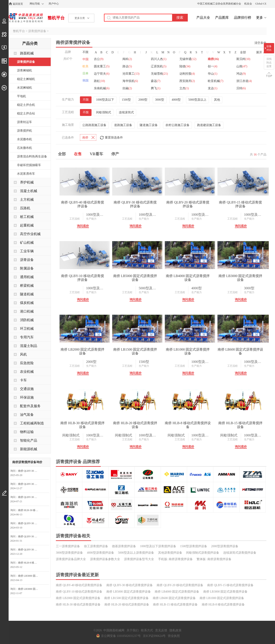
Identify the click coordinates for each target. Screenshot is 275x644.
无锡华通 (188, 59)
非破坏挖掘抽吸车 (29, 165)
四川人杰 (159, 59)
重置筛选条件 (114, 138)
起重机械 (27, 225)
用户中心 (54, 4)
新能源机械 (29, 449)
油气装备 (27, 415)
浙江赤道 (244, 81)
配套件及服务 (30, 406)
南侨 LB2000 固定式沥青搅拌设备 (82, 351)
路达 (127, 66)
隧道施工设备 (149, 125)
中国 (86, 59)
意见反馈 (161, 630)
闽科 (127, 59)
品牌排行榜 (243, 18)
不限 (86, 52)
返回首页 (18, 4)
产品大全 (203, 18)
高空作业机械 (30, 234)
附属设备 (27, 268)
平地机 (21, 96)
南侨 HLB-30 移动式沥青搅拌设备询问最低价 (29, 510)
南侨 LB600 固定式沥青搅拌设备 (240, 351)
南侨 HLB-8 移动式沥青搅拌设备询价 (29, 563)
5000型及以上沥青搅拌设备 (136, 553)
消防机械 (27, 320)
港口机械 (27, 311)
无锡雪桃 (159, 74)
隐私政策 (176, 630)
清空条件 (260, 43)
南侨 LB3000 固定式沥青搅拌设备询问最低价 (29, 576)
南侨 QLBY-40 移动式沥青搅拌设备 (82, 204)
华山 (212, 74)
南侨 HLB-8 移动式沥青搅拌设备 (188, 425)
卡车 (23, 380)
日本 (86, 73)
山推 (242, 66)
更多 (260, 18)
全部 (243, 52)
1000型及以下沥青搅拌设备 (158, 546)
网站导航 (35, 4)
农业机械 (27, 372)
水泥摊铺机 (24, 88)
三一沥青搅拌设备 (68, 546)
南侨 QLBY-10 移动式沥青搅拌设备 (82, 278)
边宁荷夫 (102, 74)
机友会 (248, 4)
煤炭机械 (27, 303)
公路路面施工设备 (94, 125)
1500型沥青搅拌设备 (194, 546)
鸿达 (241, 74)
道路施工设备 (123, 125)
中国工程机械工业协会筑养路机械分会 (219, 4)
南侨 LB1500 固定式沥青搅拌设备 (135, 351)
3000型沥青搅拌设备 (69, 553)
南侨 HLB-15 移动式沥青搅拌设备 (240, 425)
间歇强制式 (104, 112)
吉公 (99, 59)
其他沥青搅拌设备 (170, 553)
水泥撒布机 (24, 139)
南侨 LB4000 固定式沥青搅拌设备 (188, 278)
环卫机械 (27, 329)
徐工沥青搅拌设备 (96, 546)
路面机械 (27, 53)
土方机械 (27, 200)
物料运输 (27, 432)
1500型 (126, 100)
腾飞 (156, 88)
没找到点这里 (269, 63)
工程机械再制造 (32, 423)
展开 (259, 52)
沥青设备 (27, 260)
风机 (23, 354)
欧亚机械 (215, 81)
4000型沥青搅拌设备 (101, 553)
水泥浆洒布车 (26, 174)
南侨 (213, 59)
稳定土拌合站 (26, 113)
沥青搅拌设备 (37, 31)
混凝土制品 (29, 346)
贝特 (241, 88)
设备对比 (269, 48)
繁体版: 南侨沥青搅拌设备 (214, 559)
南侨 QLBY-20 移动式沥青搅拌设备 (188, 204)
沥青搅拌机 (24, 131)
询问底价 (83, 226)
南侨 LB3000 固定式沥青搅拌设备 (240, 278)
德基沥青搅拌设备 (124, 546)
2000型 (143, 100)
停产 (115, 154)
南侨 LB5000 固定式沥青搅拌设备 (135, 278)
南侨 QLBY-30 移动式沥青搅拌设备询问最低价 (29, 471)
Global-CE (261, 4)
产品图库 (222, 18)
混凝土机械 (29, 191)
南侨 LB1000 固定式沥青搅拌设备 (188, 351)
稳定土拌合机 (26, 105)
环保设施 (27, 397)
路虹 (99, 81)
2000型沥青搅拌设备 (225, 546)
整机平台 (56, 18)
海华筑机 (130, 81)
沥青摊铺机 (24, 70)
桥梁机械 (27, 286)
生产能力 (91, 219)
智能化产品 (29, 440)
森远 (156, 81)
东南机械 (102, 88)
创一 (212, 66)
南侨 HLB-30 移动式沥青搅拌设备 (82, 425)
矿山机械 (27, 243)
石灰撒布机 (24, 148)
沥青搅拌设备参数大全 (105, 559)
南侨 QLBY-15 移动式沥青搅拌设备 (240, 204)
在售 (78, 154)
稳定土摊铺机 (26, 79)
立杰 (184, 88)
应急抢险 (27, 363)
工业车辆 (27, 251)
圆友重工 (102, 66)
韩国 (86, 81)
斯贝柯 (243, 59)
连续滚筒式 (126, 112)
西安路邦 (187, 81)
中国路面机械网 (26, 18)
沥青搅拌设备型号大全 (139, 559)
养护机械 (27, 182)
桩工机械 (27, 217)
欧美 (86, 66)
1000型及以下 (105, 100)
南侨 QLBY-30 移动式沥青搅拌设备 (135, 204)
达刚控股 (187, 74)
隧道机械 (27, 294)
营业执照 (174, 636)
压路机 (25, 208)
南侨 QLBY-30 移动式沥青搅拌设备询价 (29, 484)
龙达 (212, 88)
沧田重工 (131, 74)
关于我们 (133, 630)
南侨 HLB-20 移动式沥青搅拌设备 (135, 425)
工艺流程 (75, 219)
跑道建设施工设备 (209, 125)
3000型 (160, 100)
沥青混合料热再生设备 (32, 156)
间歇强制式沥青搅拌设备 (203, 553)
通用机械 (27, 277)
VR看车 (96, 154)
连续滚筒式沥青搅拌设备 (240, 553)
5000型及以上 (197, 100)
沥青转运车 (24, 122)
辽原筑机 (159, 66)
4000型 (176, 100)
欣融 (127, 88)
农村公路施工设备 (177, 125)
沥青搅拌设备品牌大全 (71, 559)
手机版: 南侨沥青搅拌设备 (175, 559)
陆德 (185, 66)
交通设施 (27, 389)
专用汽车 (27, 337)
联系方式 (147, 630)
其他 (217, 100)
